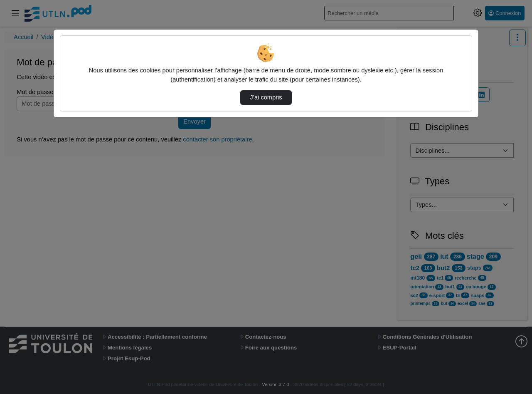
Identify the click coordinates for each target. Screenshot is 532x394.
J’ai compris (266, 97)
